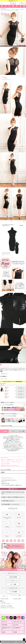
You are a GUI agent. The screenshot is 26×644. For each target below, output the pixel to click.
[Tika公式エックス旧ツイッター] (11, 541)
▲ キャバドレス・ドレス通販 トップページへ (18, 595)
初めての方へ (5, 622)
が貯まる (7, 534)
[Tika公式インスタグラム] (3, 541)
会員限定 (7, 525)
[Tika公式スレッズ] (7, 541)
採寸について (4, 482)
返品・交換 (16, 625)
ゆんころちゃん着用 (5, 464)
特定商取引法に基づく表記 (7, 628)
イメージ (13, 431)
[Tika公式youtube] (23, 541)
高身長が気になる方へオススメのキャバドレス (10, 466)
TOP (1, 9)
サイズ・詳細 (22, 431)
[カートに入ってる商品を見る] (22, 3)
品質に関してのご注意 (5, 483)
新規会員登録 (13, 577)
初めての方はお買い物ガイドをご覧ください (9, 480)
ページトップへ (24, 640)
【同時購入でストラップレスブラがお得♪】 (9, 414)
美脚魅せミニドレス (11, 460)
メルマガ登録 (13, 592)
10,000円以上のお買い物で (7, 516)
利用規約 (16, 632)
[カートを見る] (22, 3)
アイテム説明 (4, 431)
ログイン (13, 584)
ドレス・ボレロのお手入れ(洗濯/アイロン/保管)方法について (12, 485)
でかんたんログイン (19, 534)
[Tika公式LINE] (15, 541)
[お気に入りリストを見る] (20, 3)
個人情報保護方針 (17, 628)
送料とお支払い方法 (18, 622)
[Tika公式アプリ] (13, 546)
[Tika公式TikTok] (19, 541)
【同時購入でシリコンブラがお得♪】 (8, 402)
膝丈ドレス (5, 9)
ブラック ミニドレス (16, 462)
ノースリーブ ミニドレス (6, 462)
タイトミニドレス (20, 460)
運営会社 (4, 632)
